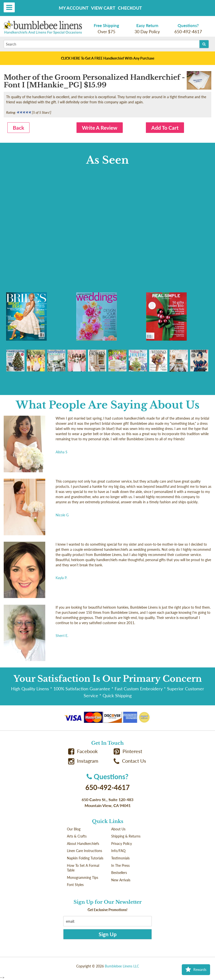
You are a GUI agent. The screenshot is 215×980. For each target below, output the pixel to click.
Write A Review (100, 128)
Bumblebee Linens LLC (122, 966)
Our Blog (74, 829)
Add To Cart (165, 128)
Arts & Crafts (77, 836)
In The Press (120, 865)
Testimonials (120, 858)
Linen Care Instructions (84, 851)
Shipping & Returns (126, 836)
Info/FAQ (118, 851)
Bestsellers (119, 873)
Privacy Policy (122, 844)
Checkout (130, 8)
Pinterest (128, 751)
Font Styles (75, 885)
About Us (118, 829)
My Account (74, 8)
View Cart (103, 8)
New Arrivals (121, 880)
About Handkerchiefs (83, 844)
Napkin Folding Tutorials (85, 858)
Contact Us (130, 761)
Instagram (83, 761)
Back (18, 128)
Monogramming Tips (83, 877)
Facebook (83, 751)
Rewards (196, 970)
